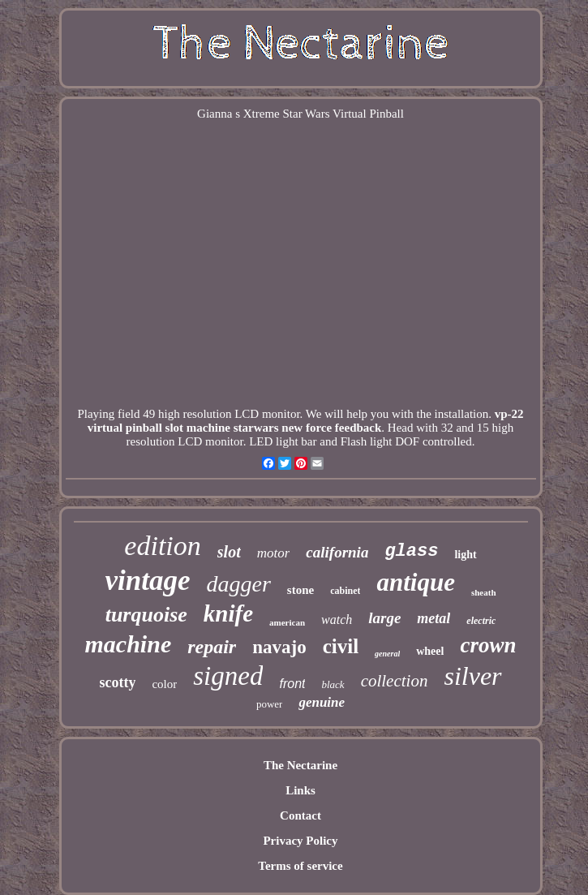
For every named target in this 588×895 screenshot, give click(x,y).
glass (411, 551)
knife (228, 613)
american (287, 622)
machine (129, 644)
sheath (484, 592)
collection (395, 681)
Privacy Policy (300, 841)
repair (212, 647)
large (384, 618)
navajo (279, 647)
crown (488, 645)
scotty (117, 682)
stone (300, 590)
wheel (430, 651)
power (270, 704)
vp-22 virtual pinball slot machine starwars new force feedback (306, 421)
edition (162, 546)
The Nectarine (300, 765)
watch (337, 620)
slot (229, 552)
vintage (147, 581)
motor (274, 553)
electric (481, 621)
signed (228, 676)
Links (300, 790)
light (465, 555)
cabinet (345, 591)
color (164, 684)
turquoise (146, 615)
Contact (300, 815)
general (387, 654)
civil (341, 646)
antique (415, 582)
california (337, 552)
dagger (238, 584)
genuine (322, 702)
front (292, 684)
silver (472, 676)
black (333, 684)
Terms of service (300, 866)
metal (433, 618)
